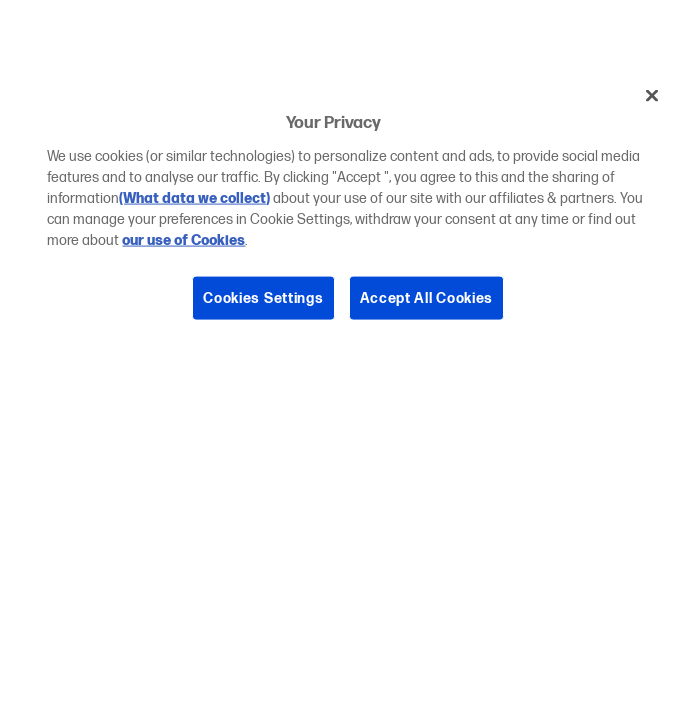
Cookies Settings (263, 297)
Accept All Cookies (427, 297)
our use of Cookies (183, 239)
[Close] (652, 96)
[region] (348, 212)
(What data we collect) (194, 197)
